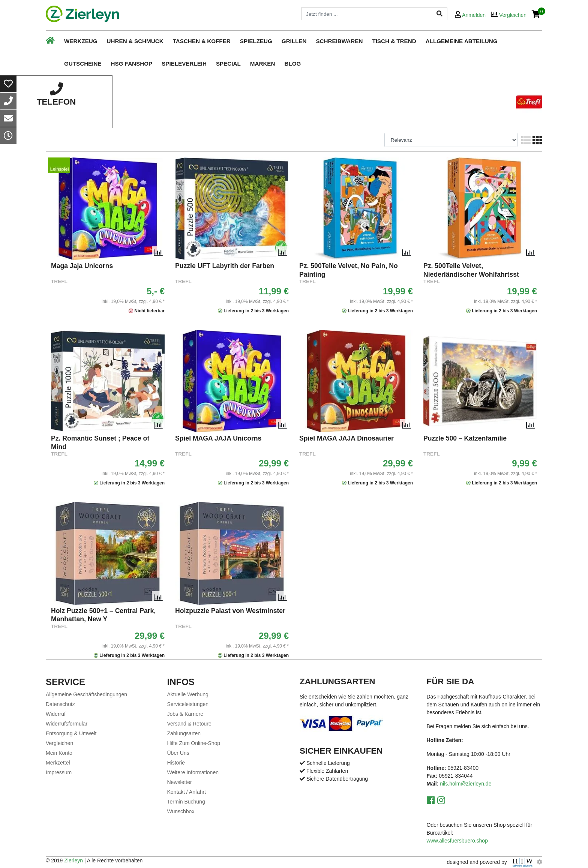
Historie (176, 763)
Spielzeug (256, 41)
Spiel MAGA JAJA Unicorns (218, 438)
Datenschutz (60, 704)
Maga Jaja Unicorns (82, 266)
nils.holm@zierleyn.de (466, 784)
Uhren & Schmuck (135, 41)
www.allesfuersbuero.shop (457, 841)
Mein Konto (59, 753)
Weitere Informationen (193, 772)
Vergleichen (59, 743)
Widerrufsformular (67, 724)
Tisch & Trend (394, 41)
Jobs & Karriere (185, 714)
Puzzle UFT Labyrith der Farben (225, 266)
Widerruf (56, 714)
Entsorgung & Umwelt (71, 733)
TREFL (59, 281)
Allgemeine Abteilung (462, 41)
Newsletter (180, 782)
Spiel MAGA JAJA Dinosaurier (346, 438)
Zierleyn (73, 861)
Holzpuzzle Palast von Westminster (230, 611)
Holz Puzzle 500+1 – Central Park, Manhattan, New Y (103, 615)
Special (228, 64)
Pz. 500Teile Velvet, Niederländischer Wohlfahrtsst (471, 270)
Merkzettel (58, 763)
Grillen (294, 41)
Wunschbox (181, 811)
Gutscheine (83, 64)
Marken (263, 64)
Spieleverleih (184, 64)
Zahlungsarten (184, 733)
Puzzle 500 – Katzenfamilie (465, 438)
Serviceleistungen (188, 704)
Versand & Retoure (189, 724)
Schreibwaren (339, 41)
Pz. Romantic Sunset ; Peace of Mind (100, 442)
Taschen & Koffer (202, 41)
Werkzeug (81, 41)
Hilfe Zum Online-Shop (194, 743)
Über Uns (178, 753)
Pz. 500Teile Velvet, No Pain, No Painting (349, 270)
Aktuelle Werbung (188, 694)
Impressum (59, 772)
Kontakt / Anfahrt (187, 792)
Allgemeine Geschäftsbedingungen (86, 694)
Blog (292, 64)
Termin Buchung (186, 802)
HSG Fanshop (132, 64)
